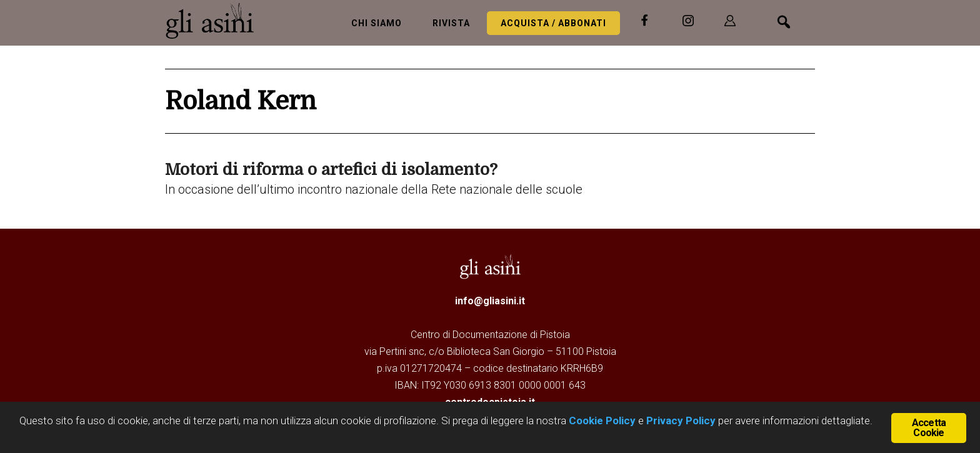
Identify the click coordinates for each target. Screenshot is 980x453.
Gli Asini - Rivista (215, 21)
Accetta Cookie (929, 428)
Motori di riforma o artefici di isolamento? (331, 170)
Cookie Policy (601, 421)
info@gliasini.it (490, 301)
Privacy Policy (681, 421)
